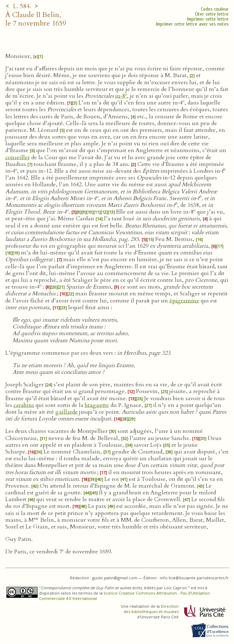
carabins (24, 405)
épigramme (184, 301)
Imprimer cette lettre (208, 19)
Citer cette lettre (212, 14)
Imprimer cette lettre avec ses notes (192, 24)
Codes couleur (215, 9)
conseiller (18, 157)
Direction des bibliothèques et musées (151, 609)
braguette (97, 405)
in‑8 (121, 96)
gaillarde (67, 412)
